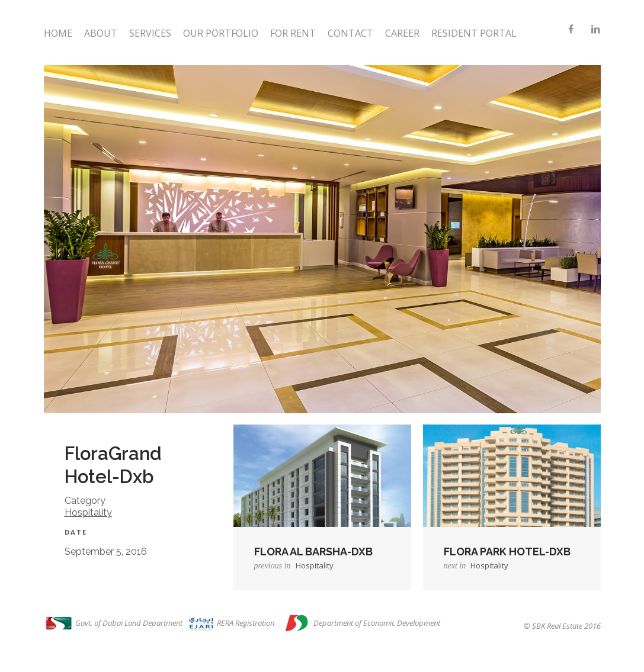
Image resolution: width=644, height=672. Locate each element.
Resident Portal (474, 33)
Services (150, 33)
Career (402, 33)
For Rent (293, 33)
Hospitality (88, 512)
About (101, 33)
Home (58, 33)
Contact (350, 33)
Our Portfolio (221, 33)
